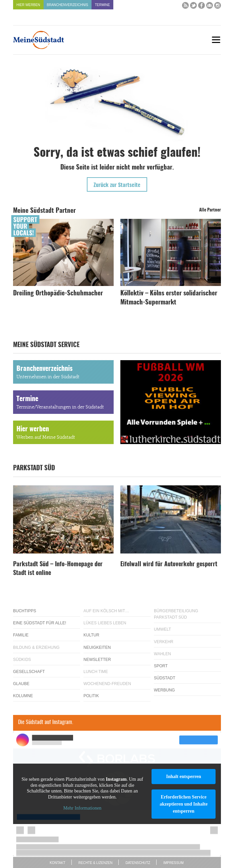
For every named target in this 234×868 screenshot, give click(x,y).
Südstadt (165, 678)
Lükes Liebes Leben (105, 623)
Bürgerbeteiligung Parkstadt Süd (176, 614)
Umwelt (162, 629)
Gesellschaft (29, 672)
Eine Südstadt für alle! (40, 623)
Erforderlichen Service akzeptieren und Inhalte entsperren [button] (184, 804)
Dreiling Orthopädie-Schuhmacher (58, 294)
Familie (21, 635)
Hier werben (28, 5)
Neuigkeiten (97, 647)
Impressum (173, 863)
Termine (102, 5)
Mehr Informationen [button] (82, 808)
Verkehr (164, 642)
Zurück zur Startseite (117, 185)
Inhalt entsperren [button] (183, 777)
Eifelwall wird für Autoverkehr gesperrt (169, 565)
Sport (161, 666)
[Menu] (216, 40)
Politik (91, 696)
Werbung (164, 690)
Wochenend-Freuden (107, 684)
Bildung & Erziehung (36, 647)
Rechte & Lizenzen (96, 863)
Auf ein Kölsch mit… (106, 611)
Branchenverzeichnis (68, 5)
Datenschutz (138, 863)
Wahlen (162, 654)
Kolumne (23, 696)
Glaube (21, 684)
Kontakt (57, 863)
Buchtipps (25, 611)
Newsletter (97, 660)
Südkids (22, 660)
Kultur (91, 635)
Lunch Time (96, 672)
